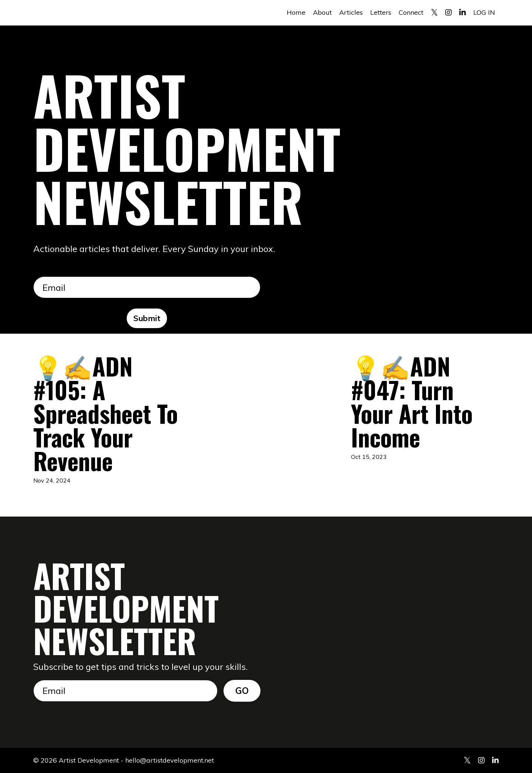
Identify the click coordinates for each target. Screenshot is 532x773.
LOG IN (484, 12)
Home (296, 12)
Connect (411, 12)
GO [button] (242, 691)
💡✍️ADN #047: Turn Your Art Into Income (412, 401)
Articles (351, 12)
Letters (381, 12)
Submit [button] (147, 318)
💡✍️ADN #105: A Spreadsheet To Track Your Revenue (105, 413)
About (322, 12)
